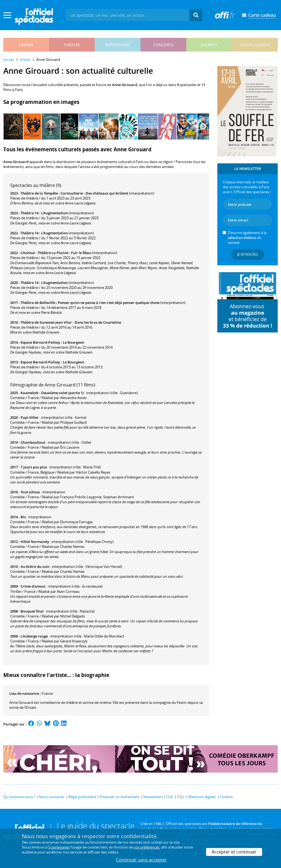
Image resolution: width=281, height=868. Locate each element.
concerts (163, 45)
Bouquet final (32, 611)
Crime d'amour (33, 586)
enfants (209, 45)
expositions (118, 45)
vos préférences (147, 847)
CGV (169, 797)
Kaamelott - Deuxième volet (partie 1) (52, 393)
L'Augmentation (54, 213)
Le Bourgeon (74, 342)
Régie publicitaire (82, 797)
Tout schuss (30, 492)
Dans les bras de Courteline (98, 322)
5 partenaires (59, 847)
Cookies (226, 797)
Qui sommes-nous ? (19, 797)
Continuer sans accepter (141, 860)
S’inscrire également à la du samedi (247, 238)
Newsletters (153, 797)
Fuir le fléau (81, 253)
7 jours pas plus (34, 467)
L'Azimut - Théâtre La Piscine (44, 253)
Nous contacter (52, 797)
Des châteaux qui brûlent (107, 193)
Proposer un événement (119, 797)
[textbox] (128, 15)
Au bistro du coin (35, 567)
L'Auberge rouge (34, 636)
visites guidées (255, 45)
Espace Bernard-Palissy (40, 342)
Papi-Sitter (30, 417)
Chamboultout (33, 442)
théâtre (72, 45)
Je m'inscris (248, 254)
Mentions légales (202, 797)
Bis (23, 517)
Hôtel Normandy (35, 542)
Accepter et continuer (234, 852)
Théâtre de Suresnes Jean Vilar (46, 322)
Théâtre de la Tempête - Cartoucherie (52, 193)
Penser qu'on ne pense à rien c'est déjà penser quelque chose (109, 303)
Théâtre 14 (29, 213)
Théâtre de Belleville (38, 303)
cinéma (26, 45)
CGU (181, 797)
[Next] (203, 126)
